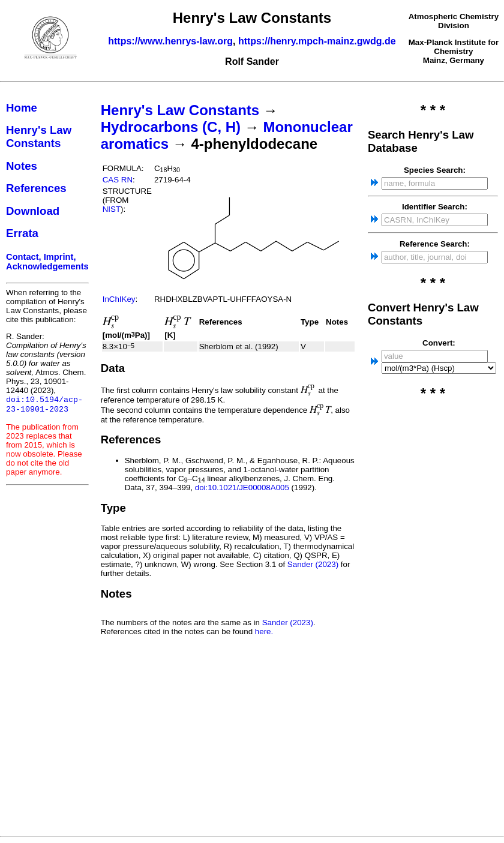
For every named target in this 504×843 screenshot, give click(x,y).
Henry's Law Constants (39, 136)
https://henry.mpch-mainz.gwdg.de (317, 41)
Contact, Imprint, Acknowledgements (47, 262)
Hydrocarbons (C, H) (171, 127)
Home (22, 108)
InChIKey (119, 299)
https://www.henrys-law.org (170, 41)
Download (33, 211)
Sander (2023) (313, 564)
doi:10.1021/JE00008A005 (242, 487)
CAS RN (118, 180)
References (36, 188)
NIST (112, 209)
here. (264, 631)
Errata (22, 233)
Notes (22, 166)
